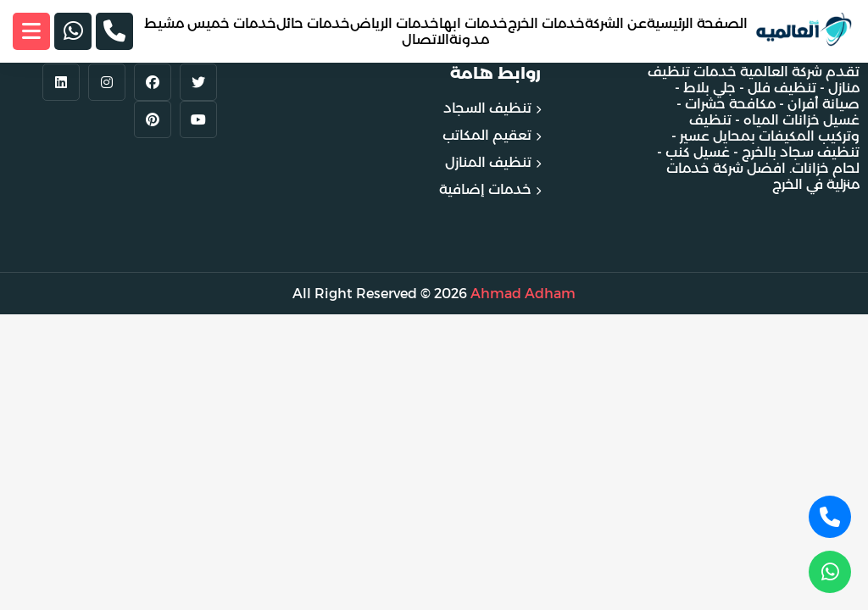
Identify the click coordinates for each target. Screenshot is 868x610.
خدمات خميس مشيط (210, 23)
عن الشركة (616, 23)
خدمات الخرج (546, 23)
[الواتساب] (73, 31)
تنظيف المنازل (488, 162)
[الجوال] (114, 31)
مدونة (469, 39)
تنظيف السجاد (487, 108)
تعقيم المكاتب (487, 135)
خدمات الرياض (395, 23)
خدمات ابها (473, 23)
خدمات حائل (313, 23)
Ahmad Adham (523, 294)
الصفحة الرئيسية (697, 23)
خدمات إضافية (485, 189)
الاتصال (426, 39)
